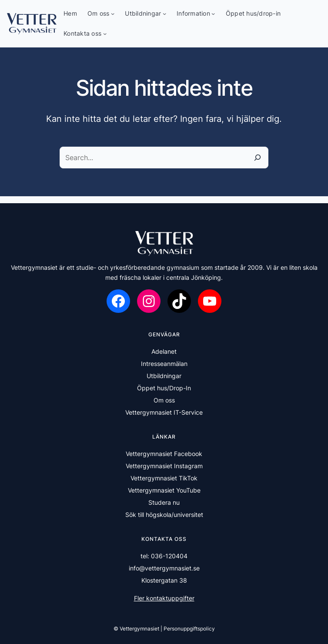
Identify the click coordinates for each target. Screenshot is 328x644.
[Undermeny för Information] (213, 13)
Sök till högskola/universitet (164, 515)
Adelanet (164, 351)
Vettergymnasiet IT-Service (164, 412)
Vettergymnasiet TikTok (164, 478)
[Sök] (258, 158)
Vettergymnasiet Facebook (164, 454)
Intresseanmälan (164, 364)
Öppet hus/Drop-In (164, 388)
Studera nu (164, 502)
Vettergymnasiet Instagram (164, 466)
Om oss (164, 400)
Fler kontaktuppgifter (164, 598)
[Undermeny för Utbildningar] (164, 13)
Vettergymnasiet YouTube (164, 490)
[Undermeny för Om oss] (113, 13)
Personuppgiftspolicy (189, 629)
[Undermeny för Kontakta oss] (105, 34)
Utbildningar (164, 376)
